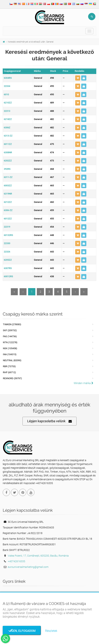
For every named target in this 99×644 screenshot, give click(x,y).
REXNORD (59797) (12, 378)
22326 (7, 252)
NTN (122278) (10, 342)
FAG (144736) (10, 336)
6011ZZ (8, 144)
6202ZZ (8, 161)
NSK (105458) (10, 348)
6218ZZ (8, 119)
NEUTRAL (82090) (12, 360)
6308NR (8, 152)
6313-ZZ (8, 136)
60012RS (8, 276)
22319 (7, 227)
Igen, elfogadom (22, 631)
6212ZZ (8, 202)
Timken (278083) (12, 324)
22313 (7, 111)
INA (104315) (10, 354)
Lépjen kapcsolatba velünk (49, 421)
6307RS (8, 268)
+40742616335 (16, 561)
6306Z (7, 128)
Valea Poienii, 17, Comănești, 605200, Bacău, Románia (38, 556)
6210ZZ (8, 103)
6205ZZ (8, 260)
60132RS (8, 235)
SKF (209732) (10, 330)
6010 (6, 94)
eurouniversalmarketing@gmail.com (28, 567)
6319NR (8, 194)
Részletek (51, 631)
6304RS (8, 78)
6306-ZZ (8, 210)
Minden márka (84, 383)
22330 (7, 243)
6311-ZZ (8, 177)
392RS (7, 169)
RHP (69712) (9, 372)
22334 (7, 86)
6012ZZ (8, 219)
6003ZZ (8, 185)
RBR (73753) (9, 366)
